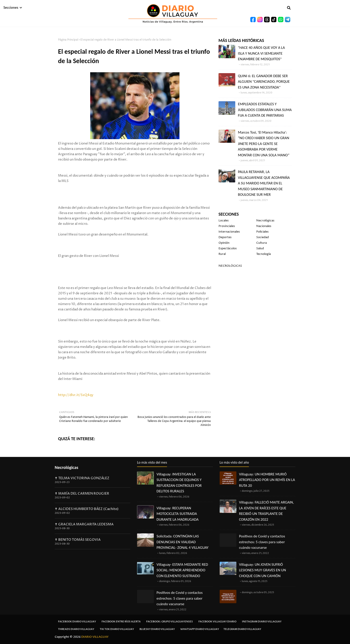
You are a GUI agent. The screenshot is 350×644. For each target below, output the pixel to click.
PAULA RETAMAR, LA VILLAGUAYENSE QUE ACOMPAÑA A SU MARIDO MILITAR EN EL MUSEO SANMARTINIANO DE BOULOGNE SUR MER (264, 183)
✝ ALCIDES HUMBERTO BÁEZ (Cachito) (87, 509)
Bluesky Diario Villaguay (157, 629)
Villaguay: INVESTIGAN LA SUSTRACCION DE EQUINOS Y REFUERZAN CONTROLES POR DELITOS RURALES (179, 483)
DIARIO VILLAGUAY (95, 637)
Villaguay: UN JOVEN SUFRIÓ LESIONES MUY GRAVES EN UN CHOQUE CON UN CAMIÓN (262, 570)
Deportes (225, 237)
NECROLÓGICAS (230, 266)
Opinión (224, 243)
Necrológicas (265, 221)
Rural (222, 254)
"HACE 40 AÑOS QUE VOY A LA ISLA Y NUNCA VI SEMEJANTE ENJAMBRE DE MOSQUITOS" (261, 53)
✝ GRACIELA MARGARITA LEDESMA (84, 524)
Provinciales (227, 226)
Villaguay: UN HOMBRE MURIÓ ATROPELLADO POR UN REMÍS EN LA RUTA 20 (267, 480)
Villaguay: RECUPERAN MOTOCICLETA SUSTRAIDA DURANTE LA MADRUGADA (177, 514)
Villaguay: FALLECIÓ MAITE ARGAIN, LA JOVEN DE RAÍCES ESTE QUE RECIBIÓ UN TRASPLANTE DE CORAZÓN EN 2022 (267, 511)
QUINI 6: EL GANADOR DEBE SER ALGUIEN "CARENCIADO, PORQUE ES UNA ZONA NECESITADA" (264, 82)
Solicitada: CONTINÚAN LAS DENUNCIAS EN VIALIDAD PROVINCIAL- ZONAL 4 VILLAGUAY (182, 542)
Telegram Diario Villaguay (242, 629)
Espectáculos (228, 248)
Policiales (262, 232)
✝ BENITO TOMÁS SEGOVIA (78, 540)
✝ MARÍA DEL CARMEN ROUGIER (82, 494)
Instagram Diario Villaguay (262, 622)
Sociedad (262, 237)
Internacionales (229, 232)
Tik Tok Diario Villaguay (117, 629)
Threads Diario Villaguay (76, 629)
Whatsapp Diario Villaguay (200, 629)
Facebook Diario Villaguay (77, 622)
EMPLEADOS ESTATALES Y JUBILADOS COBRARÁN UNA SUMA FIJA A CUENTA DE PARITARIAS (265, 110)
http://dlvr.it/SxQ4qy (76, 395)
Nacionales (264, 226)
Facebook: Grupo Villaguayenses (170, 622)
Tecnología (264, 254)
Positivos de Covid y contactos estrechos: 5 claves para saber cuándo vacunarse (179, 598)
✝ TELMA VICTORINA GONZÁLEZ (82, 478)
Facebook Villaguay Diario (217, 622)
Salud (260, 248)
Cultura (261, 243)
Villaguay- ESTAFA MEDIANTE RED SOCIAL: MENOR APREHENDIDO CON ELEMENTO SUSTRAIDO (182, 570)
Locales (224, 221)
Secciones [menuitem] (11, 8)
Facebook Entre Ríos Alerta (121, 622)
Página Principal (68, 40)
